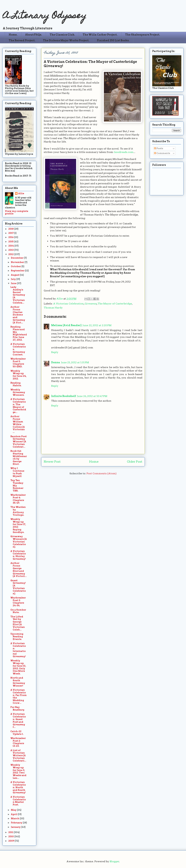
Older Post (135, 462)
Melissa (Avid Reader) (66, 325)
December (17, 258)
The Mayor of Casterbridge (115, 304)
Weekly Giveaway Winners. (18, 392)
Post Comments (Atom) (102, 473)
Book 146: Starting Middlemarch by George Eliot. (19, 458)
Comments (162, 153)
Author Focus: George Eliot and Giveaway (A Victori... (19, 570)
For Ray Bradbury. (18, 708)
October (16, 266)
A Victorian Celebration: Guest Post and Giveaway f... (18, 721)
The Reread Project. (22, 40)
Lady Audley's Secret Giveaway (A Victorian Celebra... (18, 295)
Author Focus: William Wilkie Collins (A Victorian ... (18, 424)
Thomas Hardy (53, 308)
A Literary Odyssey (44, 16)
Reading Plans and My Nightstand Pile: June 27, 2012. (19, 333)
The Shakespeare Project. (143, 35)
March (15, 818)
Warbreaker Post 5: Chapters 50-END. (18, 363)
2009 (11, 841)
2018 (11, 229)
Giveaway (91, 304)
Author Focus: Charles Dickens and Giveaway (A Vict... (18, 315)
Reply (55, 352)
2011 (11, 832)
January (16, 827)
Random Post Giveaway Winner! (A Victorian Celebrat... (19, 442)
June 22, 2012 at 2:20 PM (97, 325)
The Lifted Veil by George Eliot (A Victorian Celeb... (18, 623)
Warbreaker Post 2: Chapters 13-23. (18, 742)
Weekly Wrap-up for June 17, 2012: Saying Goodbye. (18, 526)
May (14, 810)
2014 (11, 246)
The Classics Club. (62, 35)
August (15, 275)
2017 (11, 233)
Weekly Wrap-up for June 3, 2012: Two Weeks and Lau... (18, 771)
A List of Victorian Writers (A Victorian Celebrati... (18, 756)
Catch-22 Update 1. (17, 733)
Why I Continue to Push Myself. (17, 472)
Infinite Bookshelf (64, 396)
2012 (11, 254)
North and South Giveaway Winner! (18, 682)
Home (94, 462)
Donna (56, 362)
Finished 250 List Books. (113, 40)
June (14, 283)
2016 (11, 237)
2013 (11, 250)
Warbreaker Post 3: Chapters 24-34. (18, 602)
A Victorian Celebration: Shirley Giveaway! (18, 555)
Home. (13, 35)
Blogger (114, 861)
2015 (11, 242)
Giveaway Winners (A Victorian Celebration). (19, 542)
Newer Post (52, 462)
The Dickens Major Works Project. (66, 40)
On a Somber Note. (18, 611)
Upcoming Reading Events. (17, 637)
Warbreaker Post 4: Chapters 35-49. (18, 499)
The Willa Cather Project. (100, 35)
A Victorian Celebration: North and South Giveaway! (18, 787)
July (14, 279)
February (17, 823)
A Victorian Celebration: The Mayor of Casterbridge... (18, 406)
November (18, 262)
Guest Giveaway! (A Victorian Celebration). (18, 587)
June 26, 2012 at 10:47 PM (92, 396)
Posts (159, 148)
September (18, 271)
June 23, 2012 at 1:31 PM (75, 362)
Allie (60, 299)
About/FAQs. (34, 35)
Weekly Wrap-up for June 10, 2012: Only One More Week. (18, 667)
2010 (11, 836)
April (14, 814)
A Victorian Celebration (68, 304)
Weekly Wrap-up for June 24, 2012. (18, 375)
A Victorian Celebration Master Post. (18, 801)
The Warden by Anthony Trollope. (18, 511)
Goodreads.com (124, 152)
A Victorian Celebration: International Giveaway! (18, 650)
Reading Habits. (16, 384)
